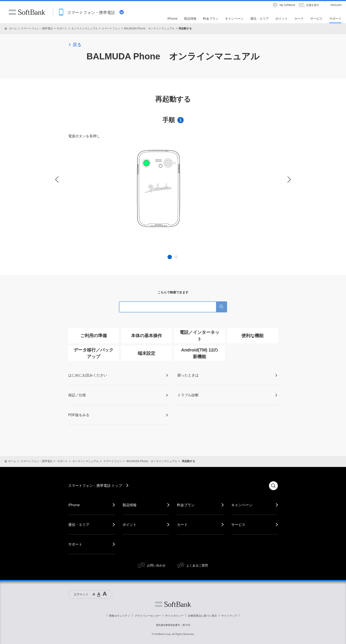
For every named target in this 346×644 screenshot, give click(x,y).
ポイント (130, 525)
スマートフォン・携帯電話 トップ (95, 485)
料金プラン (186, 505)
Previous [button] (58, 180)
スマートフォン (111, 28)
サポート (62, 28)
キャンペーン (242, 505)
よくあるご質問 (197, 565)
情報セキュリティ (120, 616)
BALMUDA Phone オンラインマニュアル (149, 28)
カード (182, 525)
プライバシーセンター (148, 616)
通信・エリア (79, 525)
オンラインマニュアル (85, 28)
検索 (273, 486)
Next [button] (288, 180)
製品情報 (130, 505)
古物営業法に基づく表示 (202, 616)
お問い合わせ (156, 565)
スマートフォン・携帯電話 (37, 28)
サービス (238, 525)
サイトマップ (229, 616)
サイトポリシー (174, 616)
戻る (75, 45)
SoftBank (27, 12)
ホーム (13, 28)
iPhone (74, 505)
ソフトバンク (173, 604)
